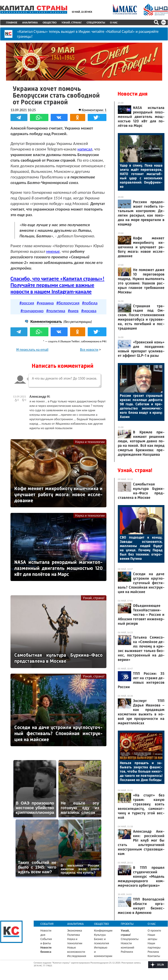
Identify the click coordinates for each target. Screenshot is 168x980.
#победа (90, 303)
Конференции (103, 931)
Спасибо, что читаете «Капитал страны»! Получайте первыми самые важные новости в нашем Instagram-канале (57, 285)
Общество (50, 22)
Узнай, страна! (72, 22)
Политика (74, 935)
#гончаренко (32, 311)
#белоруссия (68, 303)
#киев (73, 311)
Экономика (75, 931)
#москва (89, 311)
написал (85, 149)
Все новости (89, 350)
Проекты (127, 924)
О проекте (154, 931)
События (47, 924)
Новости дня (133, 94)
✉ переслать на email (32, 350)
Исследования (77, 956)
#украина (45, 303)
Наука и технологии (90, 442)
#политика (56, 311)
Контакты (154, 956)
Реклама (153, 952)
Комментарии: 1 (94, 110)
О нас (114, 22)
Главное (12, 22)
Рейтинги (127, 952)
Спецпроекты (96, 22)
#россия (27, 303)
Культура (100, 935)
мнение (53, 251)
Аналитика (30, 22)
